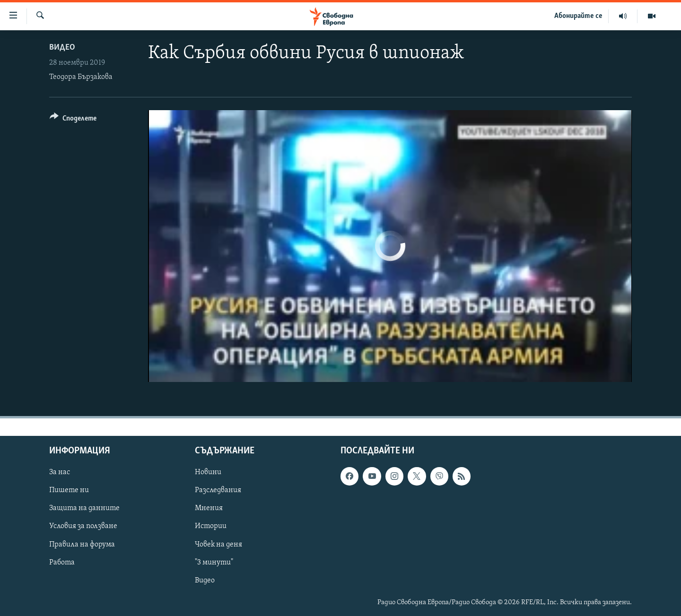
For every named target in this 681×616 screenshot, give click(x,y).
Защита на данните (84, 508)
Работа (62, 563)
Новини (208, 472)
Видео (62, 48)
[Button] (73, 120)
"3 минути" (214, 563)
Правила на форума (82, 545)
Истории (211, 526)
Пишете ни (69, 490)
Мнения (209, 508)
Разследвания (218, 490)
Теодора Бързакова (81, 77)
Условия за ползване (83, 526)
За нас (60, 472)
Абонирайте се (578, 16)
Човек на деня (218, 545)
